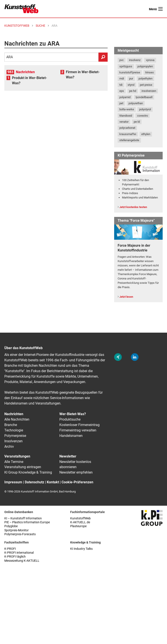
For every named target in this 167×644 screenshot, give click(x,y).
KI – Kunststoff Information (23, 518)
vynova (150, 60)
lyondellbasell (144, 97)
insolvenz (135, 60)
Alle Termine (14, 462)
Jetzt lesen (126, 297)
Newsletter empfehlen (76, 472)
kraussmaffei (128, 134)
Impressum (13, 482)
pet (121, 103)
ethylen (146, 134)
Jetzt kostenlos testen (133, 207)
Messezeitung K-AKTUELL (22, 561)
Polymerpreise (15, 436)
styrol (131, 85)
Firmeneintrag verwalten (78, 430)
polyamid (125, 97)
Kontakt (53, 482)
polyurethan (136, 103)
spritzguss (126, 66)
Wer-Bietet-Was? (73, 414)
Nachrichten (25, 72)
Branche (11, 425)
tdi (121, 85)
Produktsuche (70, 419)
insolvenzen (149, 91)
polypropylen (145, 66)
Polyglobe (11, 526)
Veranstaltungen (17, 456)
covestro (143, 116)
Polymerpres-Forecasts (20, 534)
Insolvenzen (13, 441)
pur (131, 78)
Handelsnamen (71, 436)
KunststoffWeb (80, 518)
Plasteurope (78, 526)
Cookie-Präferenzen (77, 482)
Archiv (9, 447)
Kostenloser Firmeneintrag (79, 425)
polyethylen (145, 78)
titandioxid (126, 116)
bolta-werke (127, 109)
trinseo (149, 72)
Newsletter (68, 456)
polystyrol (145, 109)
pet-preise (146, 85)
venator (124, 122)
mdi (122, 78)
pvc (122, 60)
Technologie (14, 430)
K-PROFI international (19, 553)
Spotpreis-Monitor (17, 530)
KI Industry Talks (81, 549)
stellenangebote (129, 140)
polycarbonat (127, 128)
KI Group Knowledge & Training (28, 472)
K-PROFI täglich (15, 557)
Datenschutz (34, 482)
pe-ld (137, 122)
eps (122, 91)
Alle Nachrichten (17, 419)
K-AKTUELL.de (80, 522)
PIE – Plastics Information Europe (27, 522)
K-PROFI (10, 549)
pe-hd (133, 91)
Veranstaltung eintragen (23, 467)
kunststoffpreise (130, 72)
